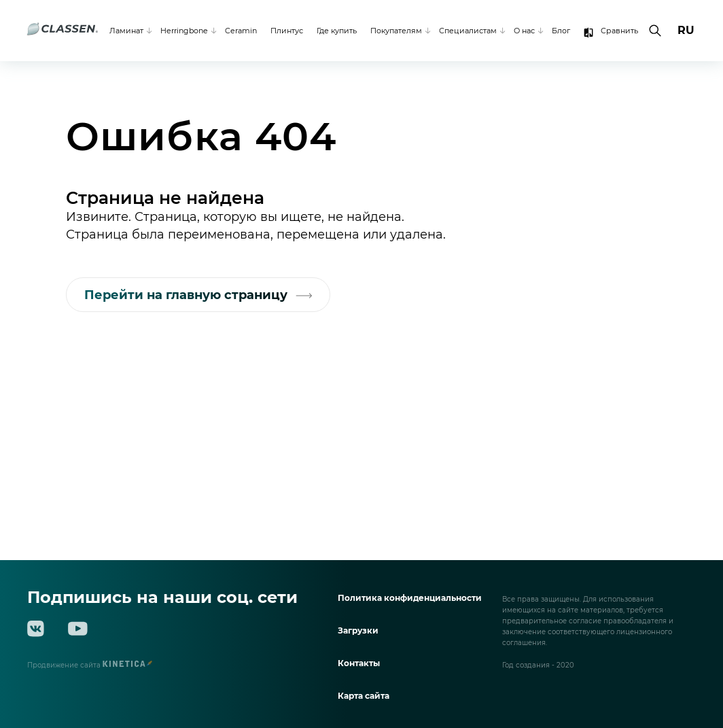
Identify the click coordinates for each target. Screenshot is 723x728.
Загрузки (358, 630)
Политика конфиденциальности (410, 598)
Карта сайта (364, 696)
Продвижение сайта (90, 665)
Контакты (359, 663)
